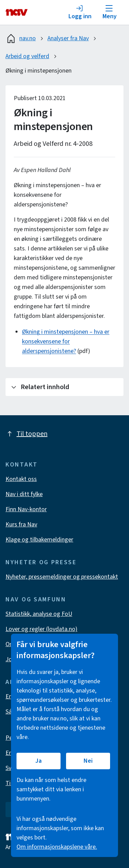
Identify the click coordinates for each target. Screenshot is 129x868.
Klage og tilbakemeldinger (39, 540)
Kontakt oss (21, 479)
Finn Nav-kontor (26, 509)
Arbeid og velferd (27, 56)
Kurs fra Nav (21, 524)
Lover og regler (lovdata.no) (41, 629)
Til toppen (26, 434)
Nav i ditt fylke (24, 494)
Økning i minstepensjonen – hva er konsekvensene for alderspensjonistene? (66, 341)
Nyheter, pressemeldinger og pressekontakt (62, 577)
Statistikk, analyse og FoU (39, 614)
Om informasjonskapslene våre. (57, 847)
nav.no (21, 39)
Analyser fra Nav (68, 38)
